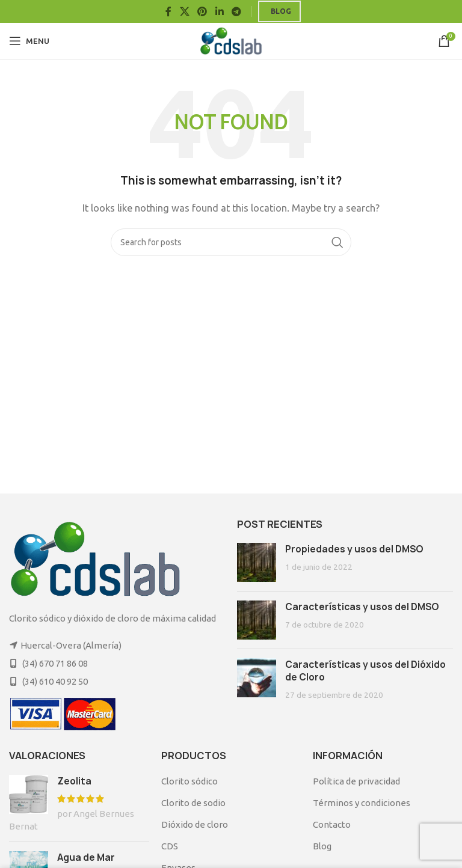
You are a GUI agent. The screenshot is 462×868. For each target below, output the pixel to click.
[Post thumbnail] (257, 562)
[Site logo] (231, 40)
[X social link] (184, 11)
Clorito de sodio (193, 803)
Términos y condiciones (362, 803)
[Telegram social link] (236, 11)
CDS (170, 846)
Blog (281, 11)
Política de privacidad (356, 781)
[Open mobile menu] (29, 41)
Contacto (332, 824)
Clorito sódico (189, 781)
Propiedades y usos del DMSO (354, 549)
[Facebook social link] (168, 11)
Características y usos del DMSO (362, 607)
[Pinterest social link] (202, 11)
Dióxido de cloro (195, 824)
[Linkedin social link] (219, 11)
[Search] (231, 242)
